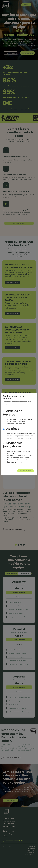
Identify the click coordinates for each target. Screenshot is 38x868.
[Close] (34, 396)
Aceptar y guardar (26, 471)
